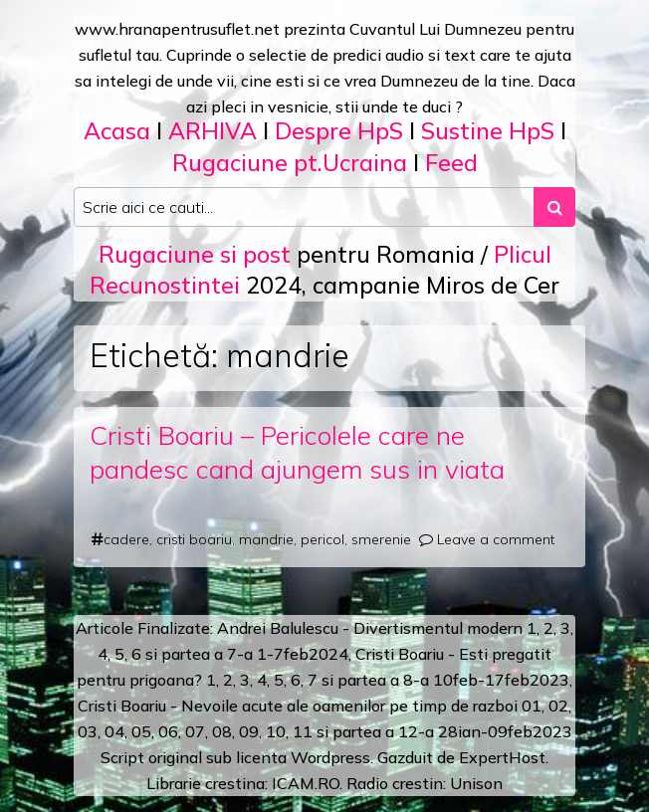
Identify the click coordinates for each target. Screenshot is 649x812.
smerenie (381, 539)
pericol (323, 539)
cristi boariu (194, 539)
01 (532, 706)
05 (141, 731)
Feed (451, 163)
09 (249, 731)
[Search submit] (554, 207)
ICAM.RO (306, 783)
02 (558, 706)
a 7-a (233, 654)
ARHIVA (213, 131)
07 (195, 731)
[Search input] (304, 207)
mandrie (266, 539)
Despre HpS (339, 131)
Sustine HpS (488, 131)
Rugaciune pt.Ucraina (290, 163)
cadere (126, 539)
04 (114, 731)
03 (88, 731)
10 (276, 731)
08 (222, 731)
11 (303, 731)
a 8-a (410, 680)
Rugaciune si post (195, 254)
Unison (476, 783)
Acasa (117, 131)
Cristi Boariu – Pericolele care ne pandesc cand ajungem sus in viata (297, 452)
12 (408, 731)
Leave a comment (496, 539)
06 (168, 731)
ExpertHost (502, 757)
